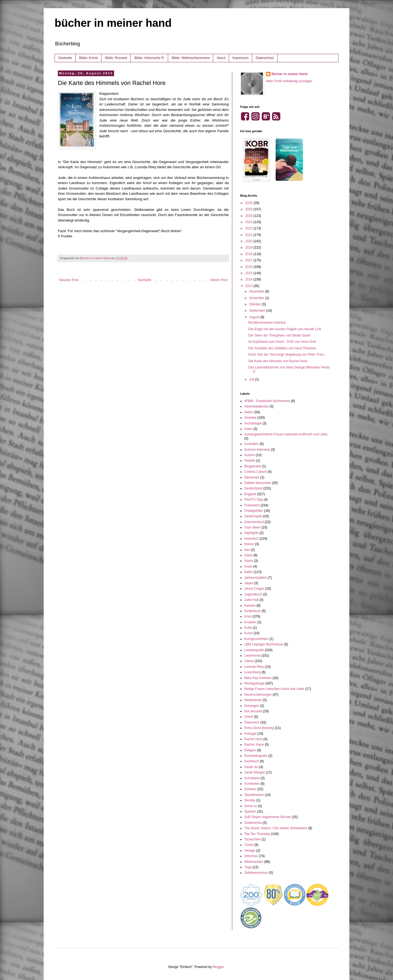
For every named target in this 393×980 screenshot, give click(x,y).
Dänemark (252, 477)
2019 (249, 247)
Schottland (252, 778)
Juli (252, 379)
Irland (248, 555)
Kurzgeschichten (256, 639)
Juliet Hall (251, 600)
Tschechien (252, 839)
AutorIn (250, 455)
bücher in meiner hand (113, 23)
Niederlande (253, 700)
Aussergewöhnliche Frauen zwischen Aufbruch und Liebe (286, 434)
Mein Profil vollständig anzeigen (289, 81)
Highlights (251, 533)
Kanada (250, 606)
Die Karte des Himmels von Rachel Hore (278, 361)
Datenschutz (265, 58)
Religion (250, 750)
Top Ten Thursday (257, 834)
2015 (249, 273)
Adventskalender (256, 406)
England (250, 494)
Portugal (250, 734)
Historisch (251, 539)
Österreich (252, 722)
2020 (249, 241)
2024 (249, 216)
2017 (249, 260)
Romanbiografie (256, 756)
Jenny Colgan (254, 589)
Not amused (253, 711)
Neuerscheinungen (258, 695)
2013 (249, 286)
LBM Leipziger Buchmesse (264, 644)
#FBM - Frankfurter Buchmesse (267, 401)
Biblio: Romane (116, 58)
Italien (249, 572)
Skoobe (250, 800)
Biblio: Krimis (89, 58)
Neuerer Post (69, 280)
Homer (249, 544)
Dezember (257, 291)
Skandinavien (254, 795)
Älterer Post (219, 280)
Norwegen (252, 706)
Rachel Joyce (254, 745)
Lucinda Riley (254, 667)
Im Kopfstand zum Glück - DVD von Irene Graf (282, 342)
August (255, 317)
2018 (249, 254)
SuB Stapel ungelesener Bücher (268, 817)
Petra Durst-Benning (259, 728)
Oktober (255, 304)
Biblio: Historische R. (149, 58)
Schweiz (250, 789)
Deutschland (253, 488)
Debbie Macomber (258, 483)
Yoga (248, 867)
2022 (249, 228)
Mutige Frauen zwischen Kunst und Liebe (274, 689)
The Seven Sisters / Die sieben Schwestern (276, 828)
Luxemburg (252, 672)
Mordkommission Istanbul (267, 323)
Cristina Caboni (255, 472)
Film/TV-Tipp (254, 500)
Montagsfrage (254, 683)
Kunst (248, 633)
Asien (248, 429)
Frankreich (252, 505)
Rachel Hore (253, 739)
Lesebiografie (254, 650)
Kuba (248, 628)
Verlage (250, 851)
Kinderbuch (253, 611)
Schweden (252, 784)
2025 (249, 209)
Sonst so (251, 806)
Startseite (65, 58)
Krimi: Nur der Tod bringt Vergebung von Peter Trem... (288, 355)
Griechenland (254, 522)
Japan (249, 583)
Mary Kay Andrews (258, 678)
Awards (250, 461)
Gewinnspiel (253, 516)
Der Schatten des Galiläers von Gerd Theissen (282, 348)
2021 (249, 235)
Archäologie (253, 423)
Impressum (241, 58)
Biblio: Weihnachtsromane (191, 58)
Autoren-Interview (257, 450)
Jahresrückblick (256, 578)
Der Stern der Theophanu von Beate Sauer (280, 335)
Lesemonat (252, 656)
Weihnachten (254, 862)
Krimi (248, 616)
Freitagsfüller (254, 511)
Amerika (250, 418)
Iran (247, 550)
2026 (249, 203)
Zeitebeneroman (256, 873)
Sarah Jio (251, 767)
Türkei (249, 845)
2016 (249, 267)
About (221, 58)
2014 (249, 279)
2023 (249, 222)
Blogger (218, 967)
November (257, 298)
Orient (249, 717)
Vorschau (251, 856)
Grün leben (252, 527)
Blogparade (253, 466)
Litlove (249, 661)
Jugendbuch (253, 594)
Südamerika (253, 823)
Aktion (249, 412)
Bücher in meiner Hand (289, 74)
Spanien (250, 811)
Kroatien (250, 622)
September (258, 311)
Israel (248, 566)
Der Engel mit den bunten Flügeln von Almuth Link (285, 329)
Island (249, 561)
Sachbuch (251, 761)
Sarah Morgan (255, 772)
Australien (251, 444)
